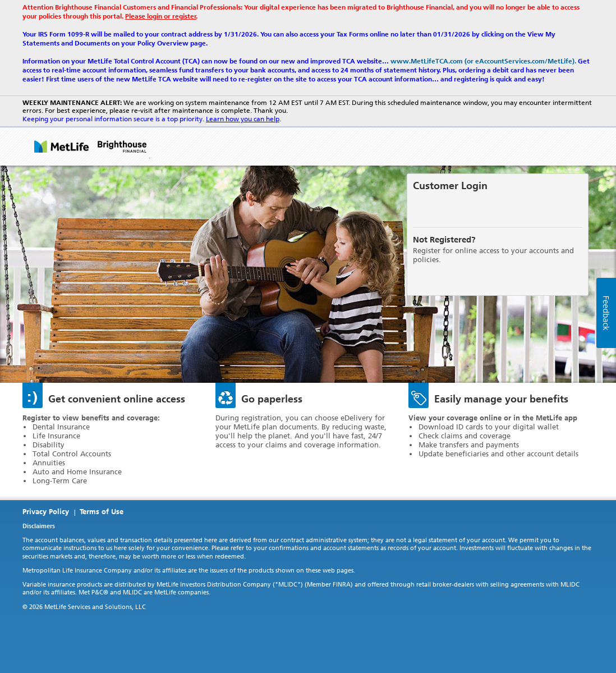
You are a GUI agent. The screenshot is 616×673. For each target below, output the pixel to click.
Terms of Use (102, 512)
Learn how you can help (243, 119)
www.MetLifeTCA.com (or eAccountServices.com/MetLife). (483, 61)
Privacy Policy (46, 512)
